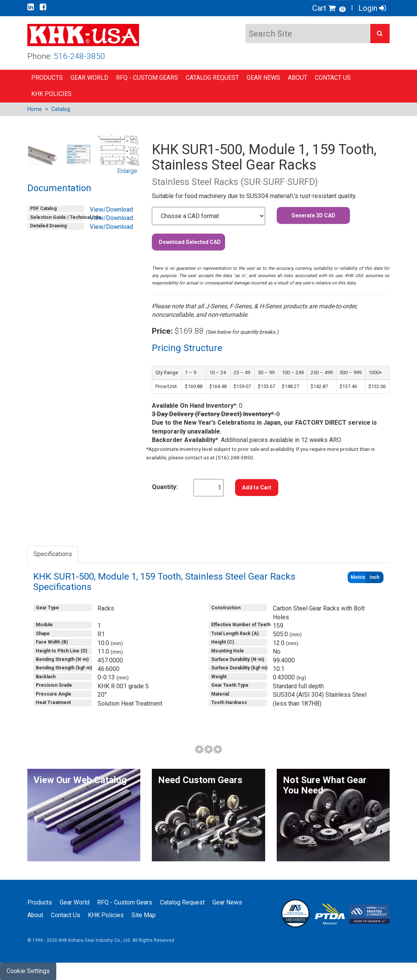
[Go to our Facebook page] (43, 7)
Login (372, 8)
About (298, 78)
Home (35, 109)
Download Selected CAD (190, 242)
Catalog (61, 109)
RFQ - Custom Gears (147, 78)
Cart (329, 8)
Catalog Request (212, 78)
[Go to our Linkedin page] (31, 7)
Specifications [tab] (53, 554)
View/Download (111, 209)
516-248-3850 (79, 56)
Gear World (89, 78)
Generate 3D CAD (313, 215)
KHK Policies (51, 94)
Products (47, 78)
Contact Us (333, 78)
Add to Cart (257, 487)
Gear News (263, 78)
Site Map (144, 915)
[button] (380, 34)
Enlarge (127, 171)
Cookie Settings (28, 971)
